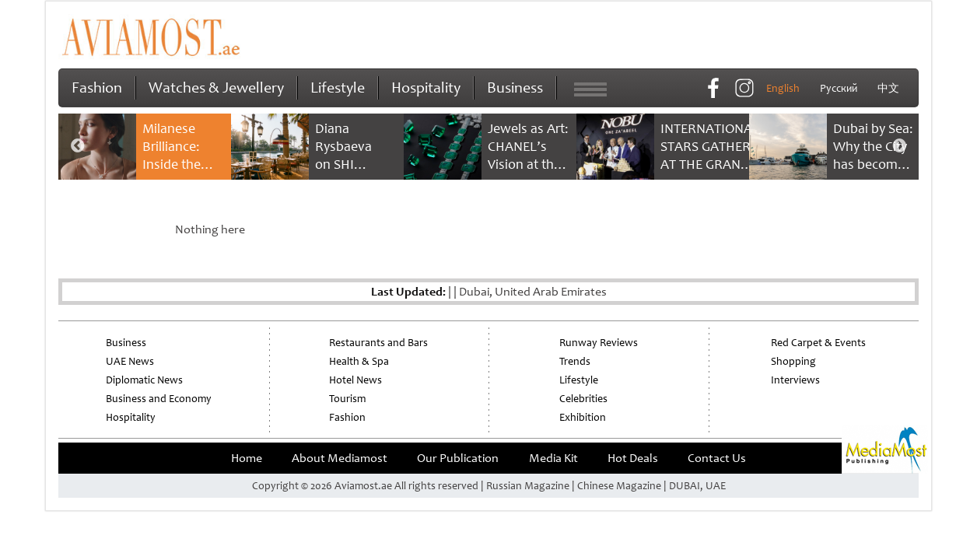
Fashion (97, 87)
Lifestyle (338, 87)
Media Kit (553, 458)
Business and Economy (159, 399)
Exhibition (583, 417)
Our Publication (458, 458)
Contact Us (717, 458)
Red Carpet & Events (818, 343)
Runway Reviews (599, 343)
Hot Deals (633, 458)
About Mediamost (340, 458)
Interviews (795, 380)
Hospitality (426, 87)
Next (899, 146)
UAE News (130, 361)
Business (515, 87)
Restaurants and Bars (378, 343)
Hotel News (355, 380)
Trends (575, 361)
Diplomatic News (144, 380)
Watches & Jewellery (216, 87)
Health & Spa (359, 361)
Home (247, 458)
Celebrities (583, 399)
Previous (78, 146)
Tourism (347, 399)
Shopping (793, 361)
